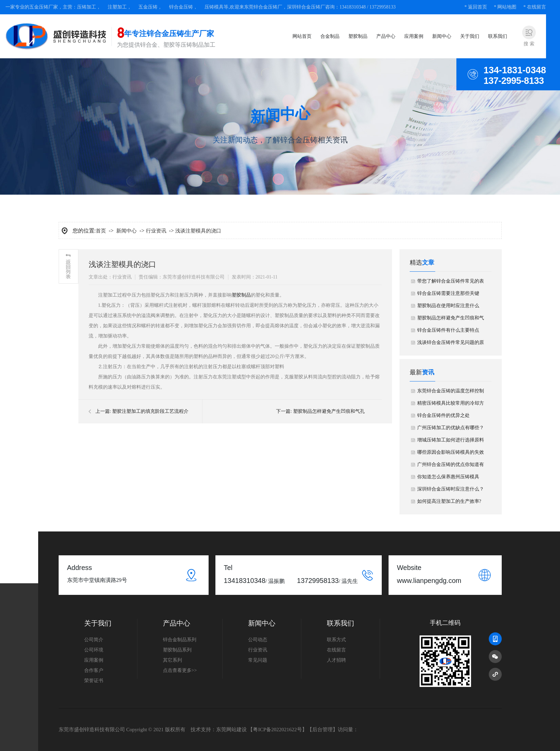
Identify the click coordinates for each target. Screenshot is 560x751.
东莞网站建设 (231, 730)
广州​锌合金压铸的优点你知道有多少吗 (451, 466)
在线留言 (336, 650)
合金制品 (330, 36)
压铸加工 (87, 7)
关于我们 (470, 36)
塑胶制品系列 (177, 650)
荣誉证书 (94, 681)
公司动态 (258, 640)
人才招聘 (336, 660)
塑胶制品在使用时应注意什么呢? (448, 307)
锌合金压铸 (181, 7)
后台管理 (322, 730)
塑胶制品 (358, 36)
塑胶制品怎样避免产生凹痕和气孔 (329, 411)
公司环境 (94, 650)
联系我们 (498, 36)
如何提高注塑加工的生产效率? (449, 501)
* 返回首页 (476, 7)
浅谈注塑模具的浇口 (198, 231)
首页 (101, 231)
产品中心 (386, 36)
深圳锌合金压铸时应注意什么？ (451, 489)
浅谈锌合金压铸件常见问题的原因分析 (451, 344)
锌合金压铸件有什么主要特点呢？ (448, 332)
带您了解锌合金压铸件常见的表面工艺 (451, 283)
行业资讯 (156, 231)
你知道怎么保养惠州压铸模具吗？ (448, 479)
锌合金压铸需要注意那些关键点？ (448, 295)
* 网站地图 (505, 7)
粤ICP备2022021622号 (277, 730)
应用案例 (414, 36)
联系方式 (336, 640)
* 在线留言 (535, 7)
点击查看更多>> (180, 670)
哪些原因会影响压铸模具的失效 (451, 452)
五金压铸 (148, 7)
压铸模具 (214, 7)
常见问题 (258, 660)
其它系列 (172, 660)
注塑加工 (117, 7)
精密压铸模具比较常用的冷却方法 (451, 405)
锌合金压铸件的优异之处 (443, 415)
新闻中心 (442, 36)
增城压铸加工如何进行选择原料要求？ (451, 442)
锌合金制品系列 (180, 640)
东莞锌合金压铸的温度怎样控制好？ (451, 393)
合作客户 (94, 670)
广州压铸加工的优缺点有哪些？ (451, 428)
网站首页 (302, 36)
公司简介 (94, 640)
